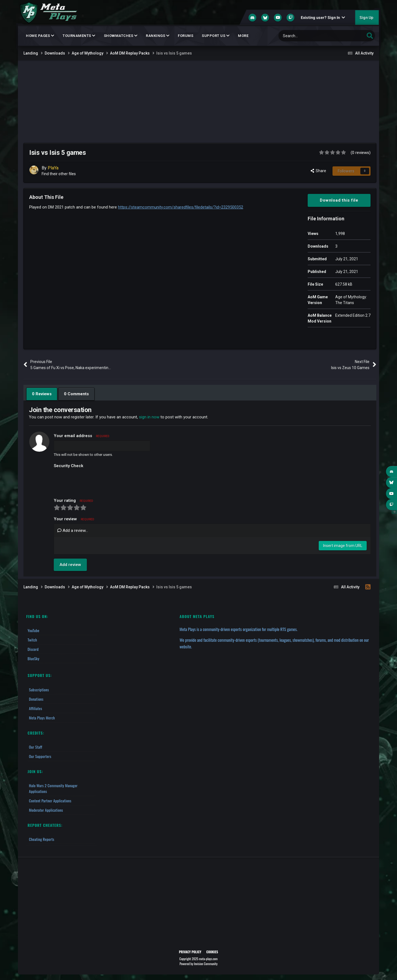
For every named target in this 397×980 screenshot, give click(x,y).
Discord (33, 649)
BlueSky (33, 658)
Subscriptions (39, 690)
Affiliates (36, 708)
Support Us (216, 36)
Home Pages (40, 36)
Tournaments (79, 36)
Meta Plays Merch (42, 718)
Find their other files (59, 174)
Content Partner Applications (50, 801)
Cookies (212, 952)
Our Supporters (40, 756)
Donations (36, 699)
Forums (186, 36)
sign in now (149, 417)
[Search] (310, 36)
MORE (243, 36)
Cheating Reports (42, 839)
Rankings (158, 36)
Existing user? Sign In (323, 18)
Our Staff (36, 747)
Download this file (339, 200)
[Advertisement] (198, 102)
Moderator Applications (46, 810)
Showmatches (121, 36)
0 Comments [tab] (76, 394)
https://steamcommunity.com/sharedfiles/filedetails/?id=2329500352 (181, 207)
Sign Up (366, 18)
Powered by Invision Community (198, 964)
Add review (70, 565)
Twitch (32, 640)
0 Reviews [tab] (42, 394)
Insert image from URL (343, 546)
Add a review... (73, 530)
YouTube (33, 630)
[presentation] (96, 481)
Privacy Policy (190, 952)
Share (318, 171)
